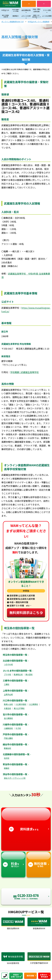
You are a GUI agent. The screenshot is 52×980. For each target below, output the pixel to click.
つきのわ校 (8, 664)
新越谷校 (7, 748)
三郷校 (7, 684)
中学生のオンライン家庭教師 (39, 22)
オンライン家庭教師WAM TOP (13, 22)
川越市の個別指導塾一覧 (15, 724)
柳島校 (7, 768)
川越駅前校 (8, 728)
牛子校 (18, 728)
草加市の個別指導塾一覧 (15, 764)
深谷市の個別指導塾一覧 (15, 774)
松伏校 (7, 758)
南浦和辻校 (18, 674)
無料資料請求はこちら (26, 612)
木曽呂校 (7, 708)
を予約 (39, 860)
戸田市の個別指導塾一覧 (15, 734)
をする (26, 820)
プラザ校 (7, 674)
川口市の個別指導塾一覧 (15, 700)
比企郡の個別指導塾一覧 (15, 661)
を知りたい (13, 860)
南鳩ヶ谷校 (8, 704)
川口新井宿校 (21, 704)
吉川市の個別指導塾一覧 (15, 714)
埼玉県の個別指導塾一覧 (15, 655)
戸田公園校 (8, 738)
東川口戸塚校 (19, 708)
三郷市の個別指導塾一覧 (15, 680)
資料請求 (44, 4)
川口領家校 (33, 704)
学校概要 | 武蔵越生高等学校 (24, 372)
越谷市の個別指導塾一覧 (15, 744)
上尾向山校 (8, 694)
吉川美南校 (8, 718)
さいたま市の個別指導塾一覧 (17, 671)
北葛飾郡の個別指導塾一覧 (16, 754)
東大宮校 (29, 674)
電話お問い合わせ (29, 4)
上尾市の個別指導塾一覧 (15, 691)
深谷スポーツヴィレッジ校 (15, 778)
